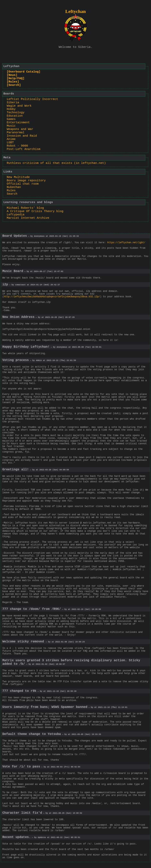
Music (11, 126)
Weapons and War (20, 129)
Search (12, 194)
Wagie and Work (19, 106)
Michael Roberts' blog (25, 208)
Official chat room (23, 184)
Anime (11, 139)
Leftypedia (16, 215)
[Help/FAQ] (16, 78)
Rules (11, 191)
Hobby (11, 109)
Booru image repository (26, 181)
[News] (12, 75)
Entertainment (18, 123)
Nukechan (14, 187)
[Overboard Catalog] (23, 72)
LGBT (10, 143)
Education (15, 116)
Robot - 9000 (17, 146)
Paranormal (16, 133)
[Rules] (13, 82)
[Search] (14, 85)
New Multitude (18, 177)
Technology (16, 113)
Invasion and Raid (22, 136)
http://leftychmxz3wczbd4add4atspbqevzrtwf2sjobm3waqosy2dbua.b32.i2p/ (52, 297)
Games (11, 119)
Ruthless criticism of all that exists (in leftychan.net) (56, 163)
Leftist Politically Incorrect (32, 99)
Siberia (13, 103)
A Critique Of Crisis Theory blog (35, 211)
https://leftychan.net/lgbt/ (126, 243)
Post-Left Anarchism (23, 149)
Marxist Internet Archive (28, 218)
